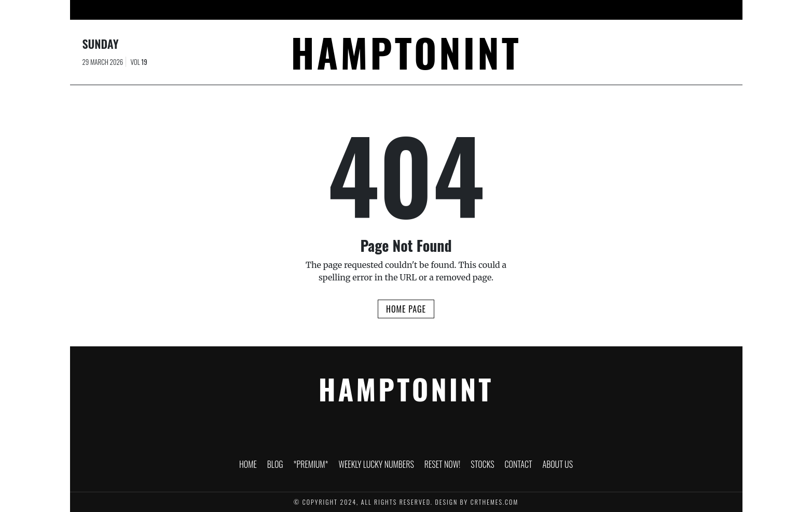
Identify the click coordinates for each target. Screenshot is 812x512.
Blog (270, 10)
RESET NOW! (457, 10)
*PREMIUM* (312, 10)
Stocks (503, 10)
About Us (589, 10)
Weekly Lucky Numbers (384, 10)
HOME (237, 10)
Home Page (406, 309)
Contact (544, 10)
